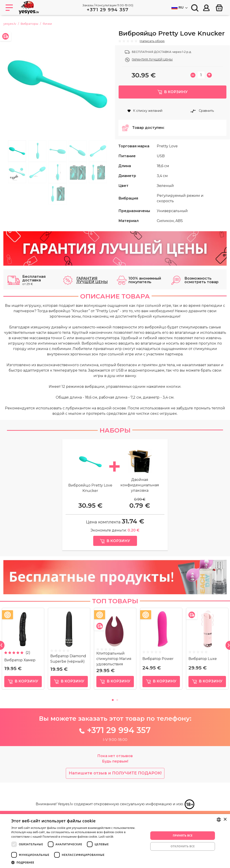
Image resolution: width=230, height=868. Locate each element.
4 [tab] (78, 151)
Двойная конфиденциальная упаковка (140, 492)
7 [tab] (37, 172)
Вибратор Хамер (20, 667)
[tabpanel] (57, 84)
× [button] (225, 820)
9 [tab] (78, 172)
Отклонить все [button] (182, 846)
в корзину (23, 688)
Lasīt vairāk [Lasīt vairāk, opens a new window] (106, 837)
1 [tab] (17, 151)
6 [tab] (17, 172)
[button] (78, 862)
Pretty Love (167, 153)
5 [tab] (98, 151)
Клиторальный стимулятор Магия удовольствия (114, 665)
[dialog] (115, 841)
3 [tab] (57, 151)
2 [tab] (37, 151)
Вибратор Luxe (203, 665)
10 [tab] (98, 172)
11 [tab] (57, 194)
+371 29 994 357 (108, 10)
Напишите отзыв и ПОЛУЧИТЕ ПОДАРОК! (115, 780)
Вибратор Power (158, 665)
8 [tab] (57, 172)
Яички (47, 24)
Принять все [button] (183, 835)
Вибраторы (29, 24)
